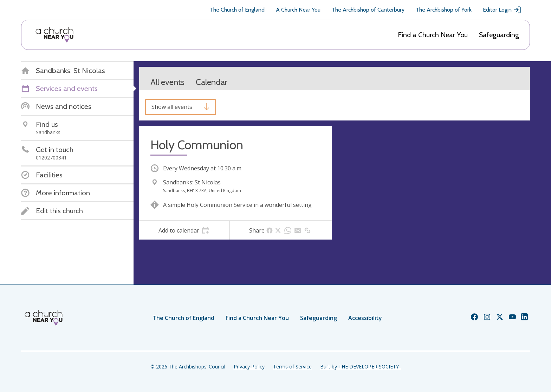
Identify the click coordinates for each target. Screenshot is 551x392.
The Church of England (237, 10)
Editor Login (502, 10)
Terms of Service (292, 367)
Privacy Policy (249, 367)
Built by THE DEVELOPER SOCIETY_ (361, 367)
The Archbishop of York (444, 10)
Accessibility (365, 318)
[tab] (184, 230)
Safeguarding (499, 35)
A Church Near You (298, 10)
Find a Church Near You (433, 35)
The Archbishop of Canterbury (368, 10)
